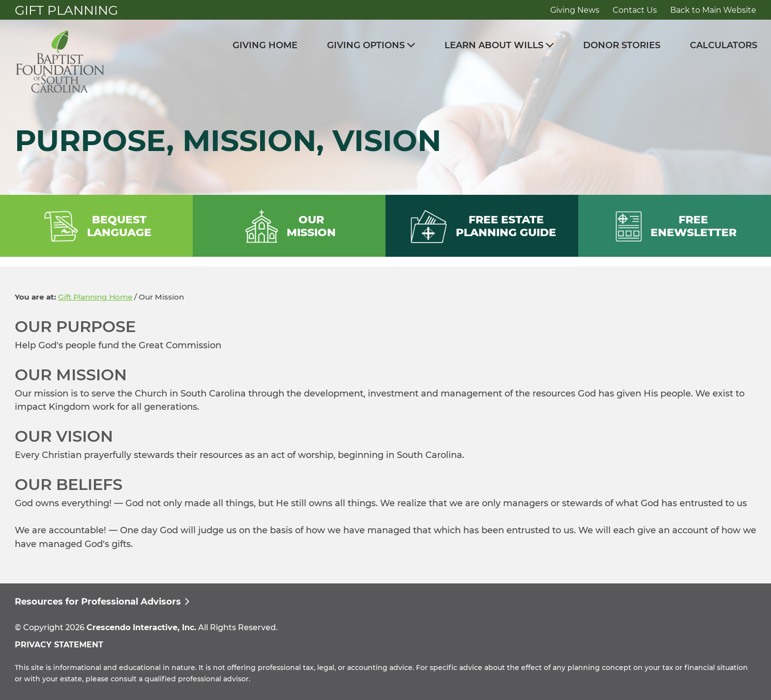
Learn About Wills (494, 45)
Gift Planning (66, 10)
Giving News (575, 10)
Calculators (724, 46)
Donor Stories (622, 46)
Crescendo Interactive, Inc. (141, 627)
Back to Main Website (713, 10)
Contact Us (635, 10)
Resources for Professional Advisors (98, 602)
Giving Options (366, 45)
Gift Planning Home (95, 297)
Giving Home (265, 46)
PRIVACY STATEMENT (59, 645)
